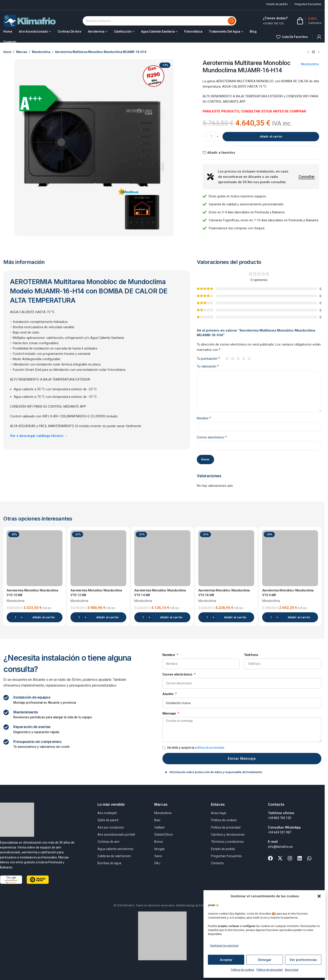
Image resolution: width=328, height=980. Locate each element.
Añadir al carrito (271, 136)
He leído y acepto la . (196, 748)
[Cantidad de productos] (211, 137)
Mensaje (170, 713)
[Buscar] (159, 21)
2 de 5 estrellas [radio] (233, 358)
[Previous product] (308, 52)
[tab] (242, 772)
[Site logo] (30, 20)
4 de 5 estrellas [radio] (244, 358)
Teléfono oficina (281, 813)
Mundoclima (41, 52)
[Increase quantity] (218, 137)
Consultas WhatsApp (284, 827)
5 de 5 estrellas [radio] (249, 358)
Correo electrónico (212, 437)
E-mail (273, 842)
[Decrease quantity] (205, 137)
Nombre (204, 418)
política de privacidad (209, 748)
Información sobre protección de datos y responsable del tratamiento (216, 772)
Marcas (22, 52)
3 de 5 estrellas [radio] (238, 358)
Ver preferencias (303, 960)
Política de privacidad (269, 970)
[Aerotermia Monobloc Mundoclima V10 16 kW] (226, 558)
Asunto (168, 694)
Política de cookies (243, 970)
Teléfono (251, 655)
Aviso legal (292, 970)
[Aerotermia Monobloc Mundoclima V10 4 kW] (290, 558)
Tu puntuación (208, 359)
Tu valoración (208, 366)
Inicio (7, 52)
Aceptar (226, 960)
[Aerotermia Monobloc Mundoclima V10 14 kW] (162, 558)
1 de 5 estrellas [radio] (227, 358)
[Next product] (319, 52)
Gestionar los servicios (224, 946)
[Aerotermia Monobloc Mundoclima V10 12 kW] (98, 558)
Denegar (265, 960)
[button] (319, 896)
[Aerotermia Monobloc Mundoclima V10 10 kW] (35, 558)
